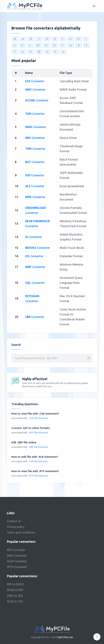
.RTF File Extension (38, 476)
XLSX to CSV (15, 601)
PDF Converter (16, 550)
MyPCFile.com (65, 637)
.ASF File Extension (38, 432)
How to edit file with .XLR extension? (35, 457)
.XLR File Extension (38, 461)
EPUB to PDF (15, 590)
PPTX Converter (17, 567)
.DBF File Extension (38, 447)
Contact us (14, 521)
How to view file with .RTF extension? (35, 471)
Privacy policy (16, 527)
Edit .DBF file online (24, 442)
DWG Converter (17, 556)
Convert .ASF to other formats (30, 428)
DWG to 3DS (15, 596)
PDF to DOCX (15, 584)
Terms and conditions (21, 532)
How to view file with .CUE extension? (35, 414)
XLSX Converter (17, 561)
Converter (35, 81)
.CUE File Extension (38, 418)
